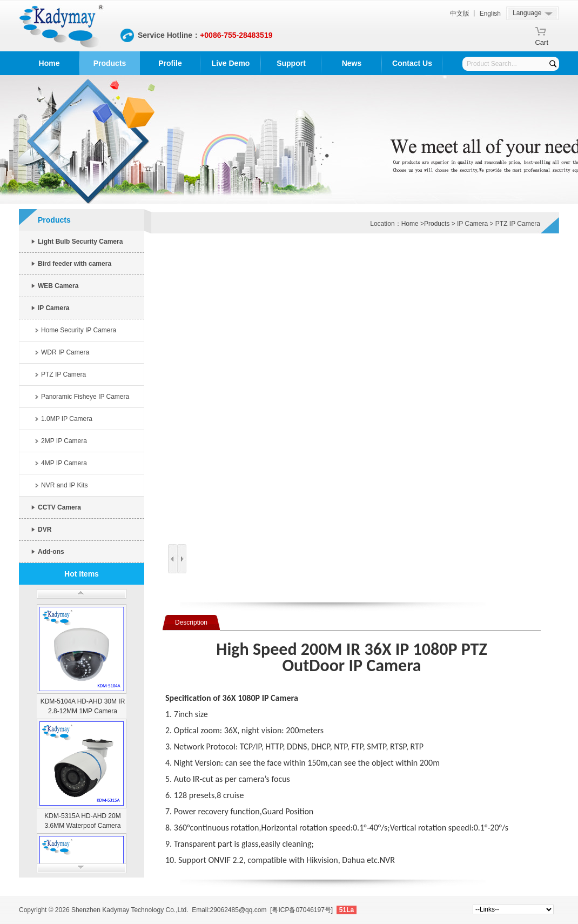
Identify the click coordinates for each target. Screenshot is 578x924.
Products (110, 63)
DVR (45, 530)
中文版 (460, 14)
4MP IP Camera (64, 463)
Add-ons (51, 552)
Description (191, 622)
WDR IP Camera (65, 352)
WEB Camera (58, 286)
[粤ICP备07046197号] (301, 910)
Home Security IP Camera (79, 330)
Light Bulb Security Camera (80, 242)
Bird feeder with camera (75, 264)
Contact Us (412, 63)
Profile (170, 63)
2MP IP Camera (64, 441)
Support (291, 63)
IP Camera (53, 308)
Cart (542, 41)
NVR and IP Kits (64, 485)
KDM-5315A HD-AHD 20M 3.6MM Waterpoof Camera (82, 821)
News (352, 63)
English (490, 14)
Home (49, 63)
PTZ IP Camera (63, 374)
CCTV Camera (59, 507)
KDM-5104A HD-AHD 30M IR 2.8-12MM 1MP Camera (83, 706)
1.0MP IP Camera (67, 419)
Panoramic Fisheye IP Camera (85, 397)
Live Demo (231, 63)
